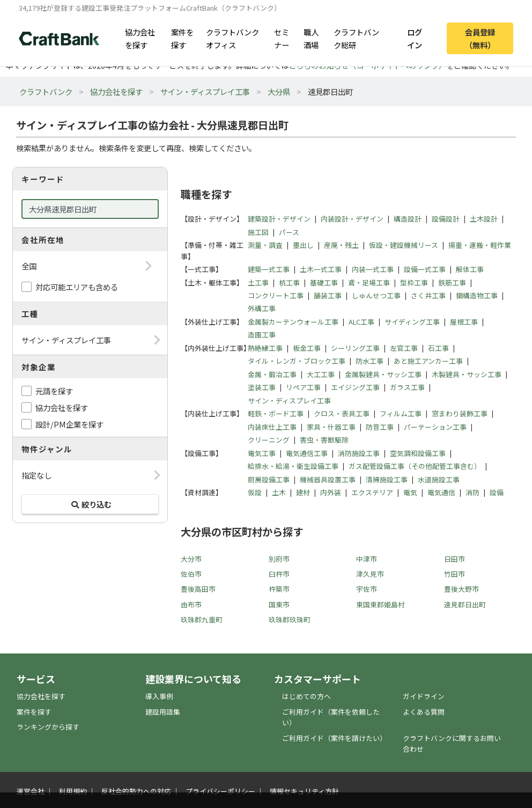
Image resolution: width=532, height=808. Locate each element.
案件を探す (182, 38)
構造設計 (408, 219)
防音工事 (380, 427)
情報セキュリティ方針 (304, 791)
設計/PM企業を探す (69, 424)
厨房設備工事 (269, 479)
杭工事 (289, 282)
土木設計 (484, 219)
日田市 (455, 559)
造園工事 (262, 335)
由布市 (191, 604)
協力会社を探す (140, 38)
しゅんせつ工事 (376, 295)
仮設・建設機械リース (404, 245)
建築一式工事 (269, 269)
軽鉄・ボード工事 (276, 413)
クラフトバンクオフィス (232, 38)
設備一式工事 (425, 269)
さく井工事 (428, 295)
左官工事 (404, 348)
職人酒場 (311, 38)
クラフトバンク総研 (356, 38)
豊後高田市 (198, 589)
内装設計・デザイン (352, 219)
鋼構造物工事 (477, 295)
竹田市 (455, 574)
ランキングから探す (48, 727)
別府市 (279, 559)
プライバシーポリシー (220, 791)
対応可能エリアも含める (77, 287)
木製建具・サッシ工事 (467, 374)
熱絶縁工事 (265, 348)
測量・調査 (265, 245)
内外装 (331, 492)
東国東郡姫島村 (380, 604)
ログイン (415, 38)
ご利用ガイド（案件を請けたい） (334, 738)
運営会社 (31, 791)
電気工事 (262, 453)
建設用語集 (163, 712)
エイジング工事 (355, 387)
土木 (279, 492)
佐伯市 (191, 574)
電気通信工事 (307, 453)
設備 (497, 492)
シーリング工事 (355, 348)
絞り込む (90, 504)
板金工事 (307, 348)
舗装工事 (328, 295)
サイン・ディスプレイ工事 (205, 91)
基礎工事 (324, 282)
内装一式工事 (373, 269)
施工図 (258, 232)
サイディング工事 (412, 322)
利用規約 (73, 791)
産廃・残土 (341, 245)
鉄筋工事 (452, 282)
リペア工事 (303, 387)
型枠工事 (414, 282)
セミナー (282, 38)
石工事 (438, 348)
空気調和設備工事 (418, 453)
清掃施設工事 (387, 479)
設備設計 (446, 219)
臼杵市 (279, 574)
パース (289, 232)
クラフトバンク (46, 91)
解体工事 (470, 269)
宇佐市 (367, 589)
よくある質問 (424, 712)
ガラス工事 (407, 387)
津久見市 (370, 574)
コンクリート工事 (276, 295)
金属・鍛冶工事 (272, 374)
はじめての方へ (306, 696)
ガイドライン (424, 696)
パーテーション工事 (435, 427)
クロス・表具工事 (342, 413)
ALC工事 (361, 322)
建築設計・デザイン (279, 219)
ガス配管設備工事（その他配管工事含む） (415, 466)
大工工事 (321, 374)
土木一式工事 (321, 269)
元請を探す (54, 391)
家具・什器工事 (331, 427)
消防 (472, 492)
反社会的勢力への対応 (136, 791)
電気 (410, 492)
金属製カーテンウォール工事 (293, 322)
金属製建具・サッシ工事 (383, 374)
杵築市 (279, 589)
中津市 (367, 559)
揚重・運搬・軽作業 (480, 245)
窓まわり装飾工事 (460, 413)
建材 (303, 492)
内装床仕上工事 (272, 427)
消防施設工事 (359, 453)
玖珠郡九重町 (202, 619)
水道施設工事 (439, 479)
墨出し (303, 245)
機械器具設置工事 (328, 479)
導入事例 (159, 696)
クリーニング (269, 440)
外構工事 (262, 308)
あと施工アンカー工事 (428, 361)
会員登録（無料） (480, 38)
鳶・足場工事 (369, 282)
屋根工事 (464, 322)
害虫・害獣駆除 (324, 440)
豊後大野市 (461, 589)
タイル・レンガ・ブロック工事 (297, 361)
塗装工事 (262, 387)
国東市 (279, 604)
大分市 (191, 559)
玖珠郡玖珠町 (290, 619)
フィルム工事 (401, 413)
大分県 (279, 91)
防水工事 (370, 361)
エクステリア (372, 492)
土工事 (258, 282)
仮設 (255, 492)
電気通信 (441, 492)
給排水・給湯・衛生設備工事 (293, 466)
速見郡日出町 (465, 604)
